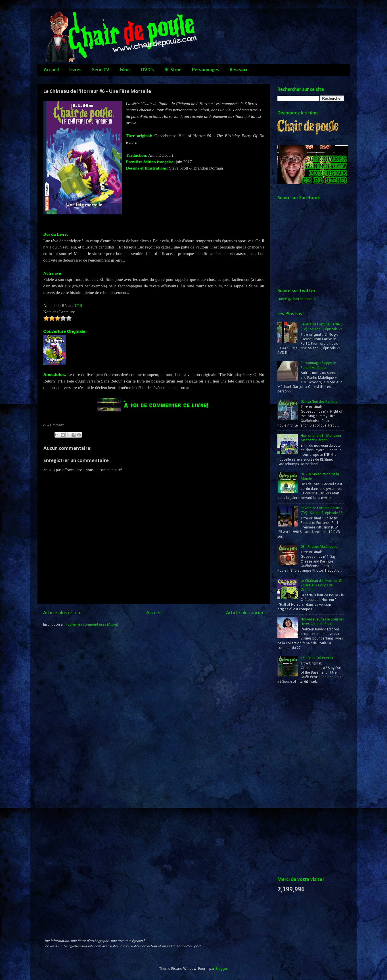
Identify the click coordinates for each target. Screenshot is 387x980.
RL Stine (173, 70)
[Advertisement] (300, 781)
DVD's (148, 70)
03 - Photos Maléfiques (319, 547)
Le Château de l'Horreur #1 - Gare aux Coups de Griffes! (322, 585)
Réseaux (239, 70)
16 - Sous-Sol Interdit (317, 658)
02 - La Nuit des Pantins (319, 402)
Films (125, 70)
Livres (75, 70)
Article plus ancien (245, 613)
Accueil (51, 70)
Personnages (206, 70)
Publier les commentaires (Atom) (92, 625)
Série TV (101, 70)
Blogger (221, 969)
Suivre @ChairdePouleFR (297, 299)
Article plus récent (63, 613)
